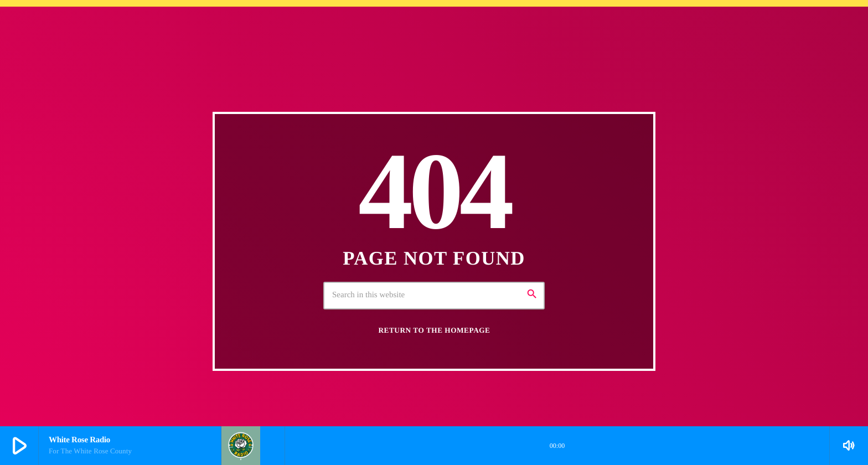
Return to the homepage (435, 330)
